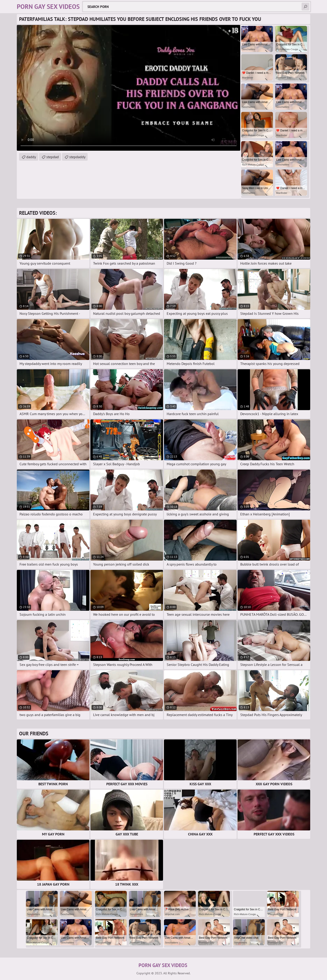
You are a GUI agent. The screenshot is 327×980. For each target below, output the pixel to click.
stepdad (53, 157)
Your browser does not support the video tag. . (129, 88)
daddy (31, 157)
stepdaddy (77, 157)
